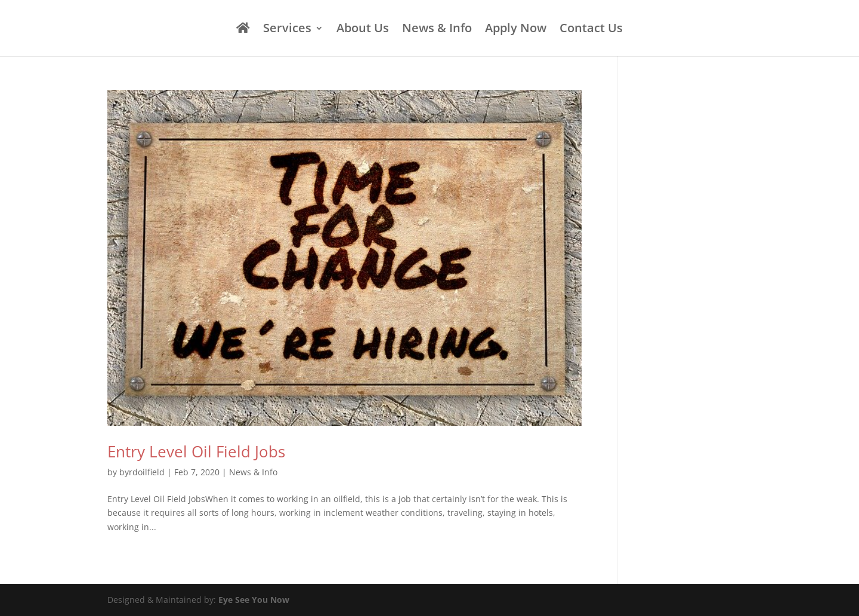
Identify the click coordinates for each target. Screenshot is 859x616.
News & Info (437, 30)
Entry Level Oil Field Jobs (196, 451)
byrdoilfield (142, 472)
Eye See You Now (254, 600)
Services (287, 30)
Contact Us (591, 30)
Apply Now (516, 30)
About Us (363, 30)
